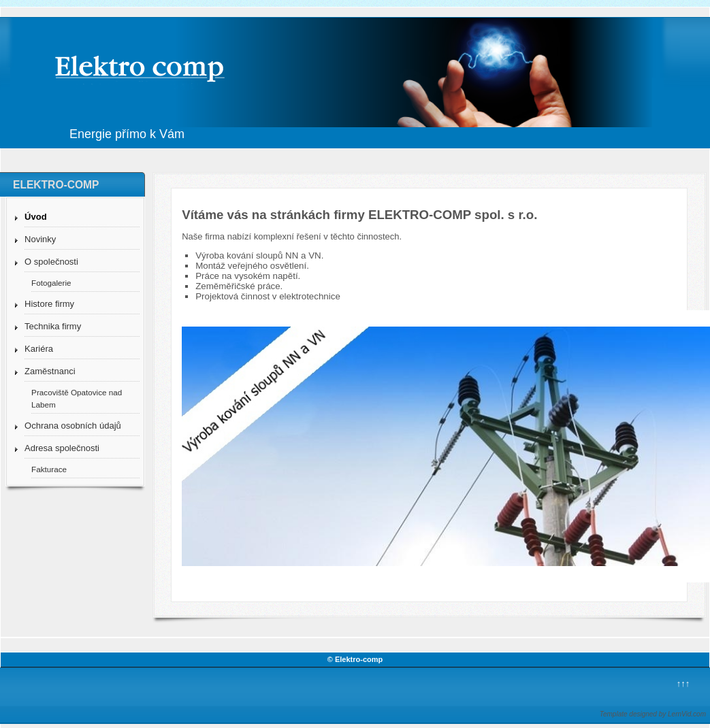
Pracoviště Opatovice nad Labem (77, 398)
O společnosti (51, 262)
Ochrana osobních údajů (73, 426)
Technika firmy (53, 326)
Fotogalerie (51, 283)
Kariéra (39, 349)
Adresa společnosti (62, 448)
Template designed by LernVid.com (653, 714)
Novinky (40, 239)
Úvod (36, 217)
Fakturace (49, 469)
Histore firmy (49, 304)
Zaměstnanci (50, 371)
